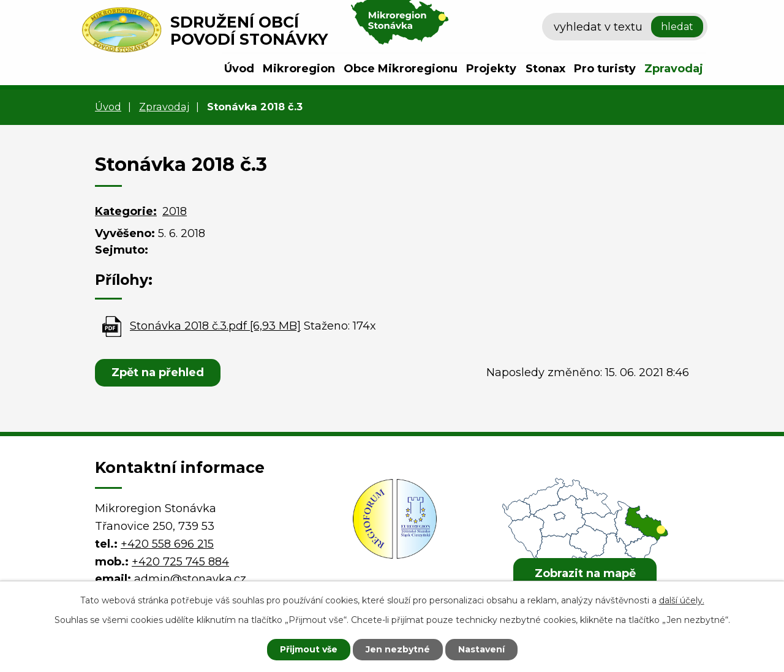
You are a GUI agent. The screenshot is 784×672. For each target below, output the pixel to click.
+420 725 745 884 (180, 562)
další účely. (682, 600)
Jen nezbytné (398, 649)
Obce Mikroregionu (401, 69)
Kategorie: (126, 211)
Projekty (491, 69)
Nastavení (481, 649)
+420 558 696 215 (167, 544)
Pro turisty (605, 69)
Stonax (545, 69)
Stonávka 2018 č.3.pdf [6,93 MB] (215, 326)
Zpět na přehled (158, 372)
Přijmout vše (309, 649)
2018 (175, 211)
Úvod (239, 69)
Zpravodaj (674, 69)
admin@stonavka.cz (190, 579)
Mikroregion (299, 69)
